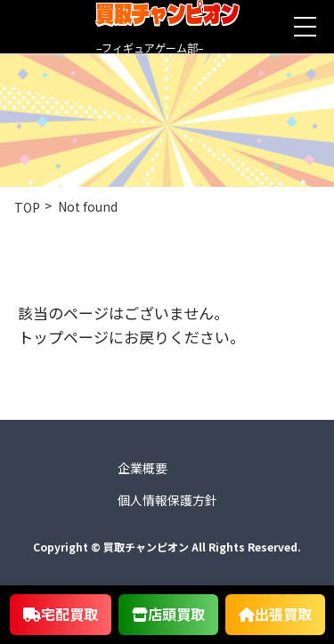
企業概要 (143, 468)
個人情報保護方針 (167, 500)
